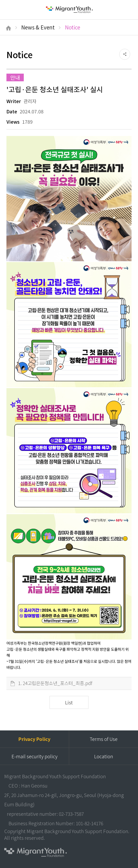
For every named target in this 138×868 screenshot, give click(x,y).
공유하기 (125, 54)
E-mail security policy (34, 756)
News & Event (38, 27)
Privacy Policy (34, 739)
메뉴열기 (10, 10)
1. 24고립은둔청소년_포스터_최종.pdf (55, 683)
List (69, 702)
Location (104, 756)
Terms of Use (104, 739)
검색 (128, 10)
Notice (73, 27)
